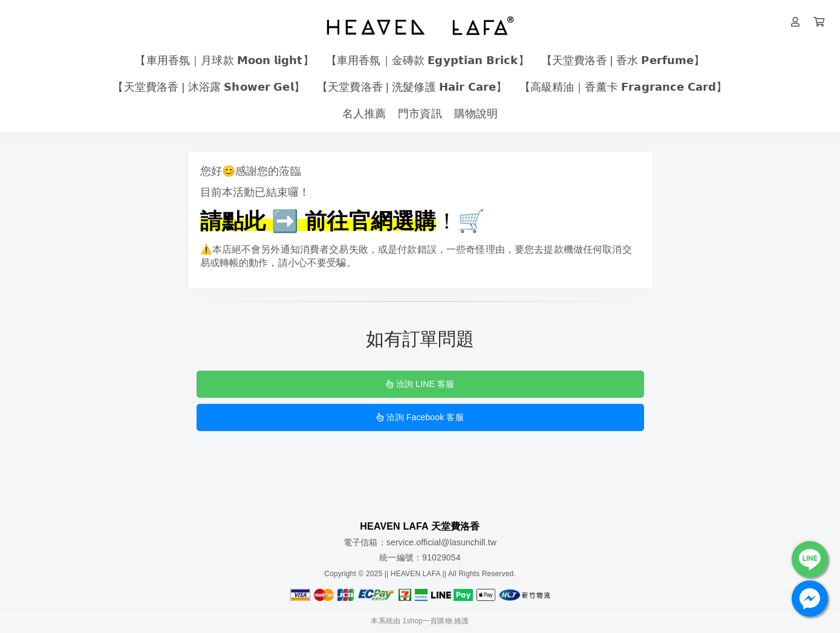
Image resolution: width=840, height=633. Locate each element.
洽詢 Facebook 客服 (420, 417)
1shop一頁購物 (428, 621)
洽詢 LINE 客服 (420, 384)
